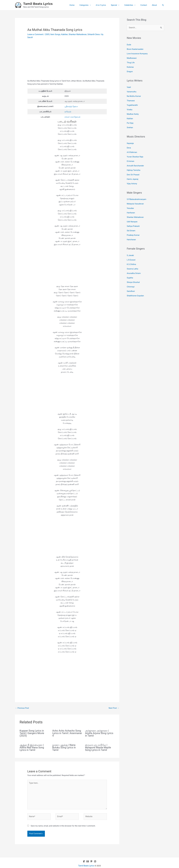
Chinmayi (131, 274)
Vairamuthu (132, 89)
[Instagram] (95, 855)
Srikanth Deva (90, 34)
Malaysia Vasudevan (135, 196)
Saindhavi (131, 278)
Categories (91, 5)
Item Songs (54, 34)
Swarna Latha (132, 257)
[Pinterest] (91, 855)
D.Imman (131, 155)
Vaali (129, 85)
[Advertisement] (67, 58)
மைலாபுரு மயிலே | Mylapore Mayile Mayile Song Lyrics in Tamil (98, 744)
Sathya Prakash (133, 217)
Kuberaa (130, 65)
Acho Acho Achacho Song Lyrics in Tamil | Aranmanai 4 (67, 729)
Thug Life (131, 61)
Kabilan (62, 34)
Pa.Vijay (130, 119)
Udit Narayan (132, 213)
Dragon (130, 70)
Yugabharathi (132, 102)
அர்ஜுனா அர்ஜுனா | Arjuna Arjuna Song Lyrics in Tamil (99, 729)
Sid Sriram (131, 221)
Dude (129, 44)
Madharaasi (132, 57)
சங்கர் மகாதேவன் (72, 113)
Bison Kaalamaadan (135, 49)
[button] (163, 5)
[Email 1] (88, 855)
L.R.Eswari (131, 249)
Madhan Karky (133, 110)
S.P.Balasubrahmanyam (137, 192)
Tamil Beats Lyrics (38, 4)
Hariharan (131, 204)
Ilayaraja (130, 138)
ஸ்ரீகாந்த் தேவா (71, 103)
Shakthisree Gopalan (135, 283)
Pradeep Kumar (133, 225)
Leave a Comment (35, 34)
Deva (129, 142)
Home (80, 5)
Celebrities (132, 5)
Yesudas (130, 200)
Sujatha (130, 266)
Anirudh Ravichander (135, 159)
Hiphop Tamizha (134, 163)
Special (118, 5)
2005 (46, 34)
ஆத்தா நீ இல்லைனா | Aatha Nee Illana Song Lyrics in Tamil (32, 744)
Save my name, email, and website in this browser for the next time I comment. (63, 820)
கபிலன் (68, 108)
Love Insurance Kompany (137, 53)
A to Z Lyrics (107, 5)
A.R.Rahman (132, 147)
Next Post (114, 704)
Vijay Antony (132, 176)
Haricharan (131, 229)
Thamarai (131, 98)
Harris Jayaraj (133, 172)
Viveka (130, 106)
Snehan (130, 123)
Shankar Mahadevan (75, 34)
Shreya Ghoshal (133, 270)
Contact (146, 5)
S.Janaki (130, 245)
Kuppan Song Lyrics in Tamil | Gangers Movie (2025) (32, 729)
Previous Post (22, 704)
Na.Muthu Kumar (134, 93)
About (155, 5)
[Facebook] (84, 855)
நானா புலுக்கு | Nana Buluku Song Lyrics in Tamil (64, 744)
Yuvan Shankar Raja (135, 151)
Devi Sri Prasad (133, 168)
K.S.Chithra (131, 253)
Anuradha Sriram (134, 262)
